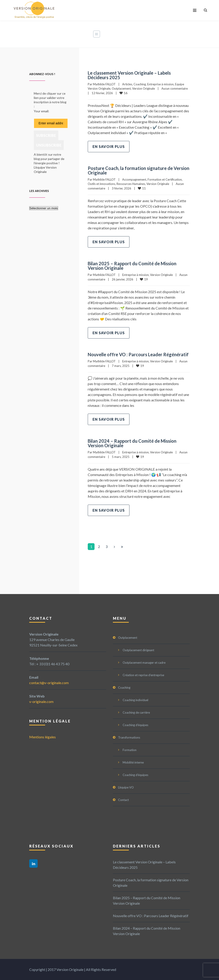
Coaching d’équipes (135, 725)
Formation (130, 750)
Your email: (41, 111)
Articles (127, 84)
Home (119, 34)
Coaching (140, 84)
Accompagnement (134, 179)
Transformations (129, 737)
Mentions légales (43, 737)
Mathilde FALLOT (104, 84)
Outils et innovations (101, 184)
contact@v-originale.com (49, 683)
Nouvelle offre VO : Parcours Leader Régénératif (138, 354)
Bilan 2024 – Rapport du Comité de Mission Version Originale (132, 443)
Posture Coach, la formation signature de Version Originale (139, 170)
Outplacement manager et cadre (144, 663)
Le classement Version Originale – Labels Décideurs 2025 (129, 75)
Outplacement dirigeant (138, 650)
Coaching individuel (135, 700)
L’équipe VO (126, 787)
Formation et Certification (165, 179)
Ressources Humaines (131, 184)
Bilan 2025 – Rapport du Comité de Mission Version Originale (132, 266)
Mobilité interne (133, 762)
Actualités (140, 34)
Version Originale (144, 88)
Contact (123, 800)
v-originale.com (41, 701)
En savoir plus (109, 146)
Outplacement (121, 88)
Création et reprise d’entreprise (143, 675)
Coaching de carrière (136, 712)
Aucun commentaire (175, 88)
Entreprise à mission (160, 84)
